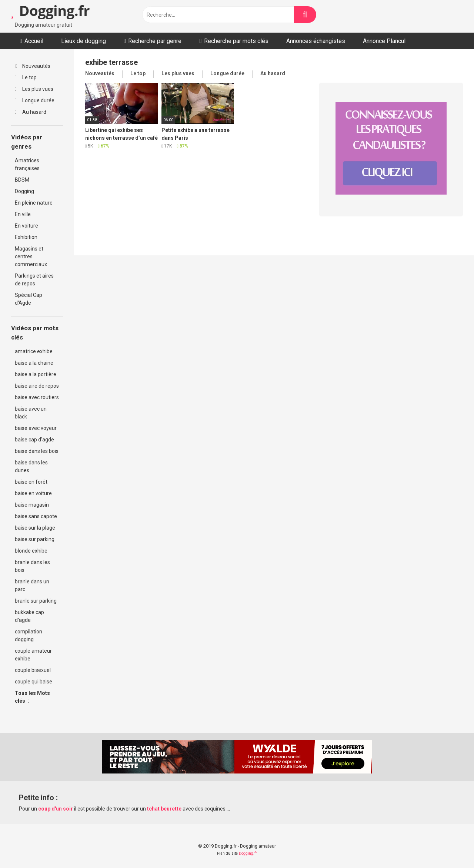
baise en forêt (31, 482)
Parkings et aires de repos (34, 280)
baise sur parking (35, 539)
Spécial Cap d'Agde (29, 299)
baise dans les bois (37, 451)
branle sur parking (36, 601)
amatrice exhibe (34, 351)
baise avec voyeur (36, 428)
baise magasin (32, 505)
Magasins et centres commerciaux (31, 256)
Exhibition (26, 237)
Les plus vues (34, 89)
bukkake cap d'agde (29, 616)
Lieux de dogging (84, 41)
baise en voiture (33, 493)
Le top (26, 77)
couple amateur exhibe (33, 655)
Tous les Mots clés (32, 697)
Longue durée (35, 100)
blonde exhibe (31, 551)
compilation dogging (29, 635)
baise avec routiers (37, 397)
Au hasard (31, 112)
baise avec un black (31, 413)
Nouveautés (33, 66)
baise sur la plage (35, 528)
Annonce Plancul (384, 41)
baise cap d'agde (34, 440)
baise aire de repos (37, 386)
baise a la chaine (34, 363)
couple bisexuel (33, 670)
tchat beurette (164, 809)
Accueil (34, 41)
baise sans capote (36, 516)
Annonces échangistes (316, 41)
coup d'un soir (56, 809)
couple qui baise (34, 682)
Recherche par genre (155, 41)
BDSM (22, 180)
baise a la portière (36, 374)
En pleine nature (34, 203)
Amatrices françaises (27, 164)
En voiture (26, 226)
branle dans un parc (32, 585)
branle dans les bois (32, 566)
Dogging (24, 191)
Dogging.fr (50, 10)
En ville (23, 214)
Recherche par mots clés (236, 41)
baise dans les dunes (31, 466)
